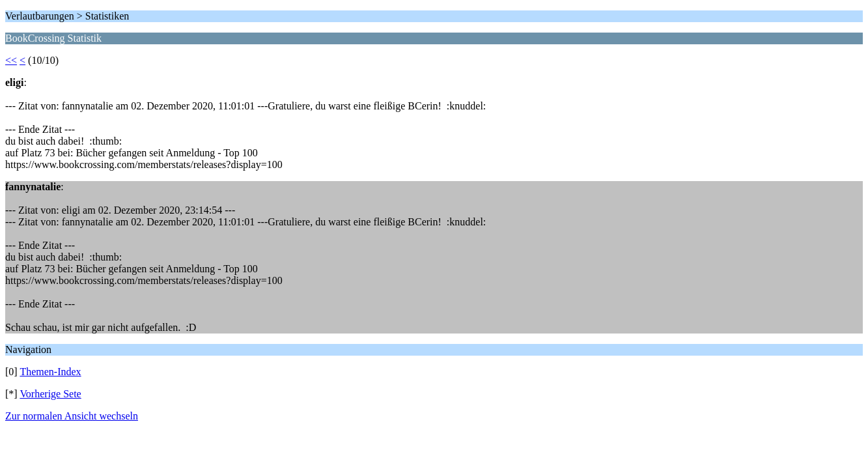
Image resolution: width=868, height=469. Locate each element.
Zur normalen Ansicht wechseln (72, 416)
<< (11, 60)
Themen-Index (50, 372)
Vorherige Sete (50, 394)
